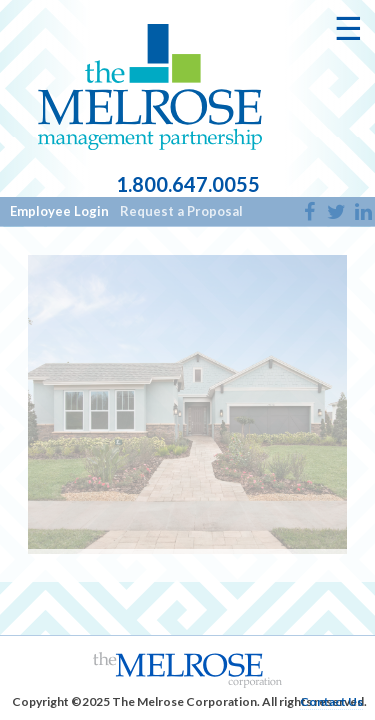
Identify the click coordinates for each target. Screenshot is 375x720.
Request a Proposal (181, 211)
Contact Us (331, 701)
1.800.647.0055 (188, 185)
